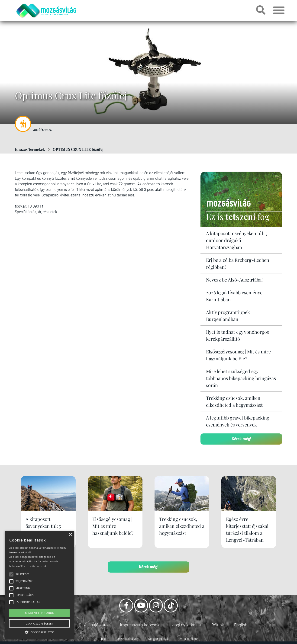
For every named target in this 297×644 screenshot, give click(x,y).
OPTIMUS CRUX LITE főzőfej (78, 149)
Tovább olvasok (37, 566)
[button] (39, 632)
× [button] (70, 535)
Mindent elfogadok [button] (39, 613)
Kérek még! (241, 439)
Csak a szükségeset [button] (39, 623)
